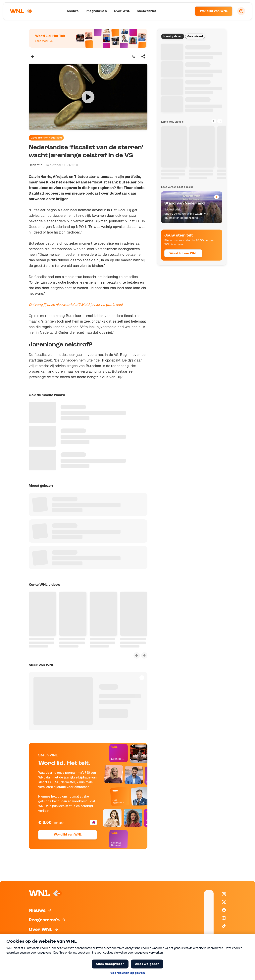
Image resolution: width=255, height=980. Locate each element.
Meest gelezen (173, 36)
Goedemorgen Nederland (46, 138)
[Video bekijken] (88, 97)
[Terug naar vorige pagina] (33, 56)
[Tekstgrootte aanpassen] (133, 56)
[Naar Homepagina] (21, 11)
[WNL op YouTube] (224, 918)
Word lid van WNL (214, 11)
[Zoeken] (187, 11)
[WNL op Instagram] (224, 894)
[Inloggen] (241, 11)
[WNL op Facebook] (224, 910)
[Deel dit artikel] (143, 56)
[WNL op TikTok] (224, 926)
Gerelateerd (195, 36)
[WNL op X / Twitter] (224, 902)
